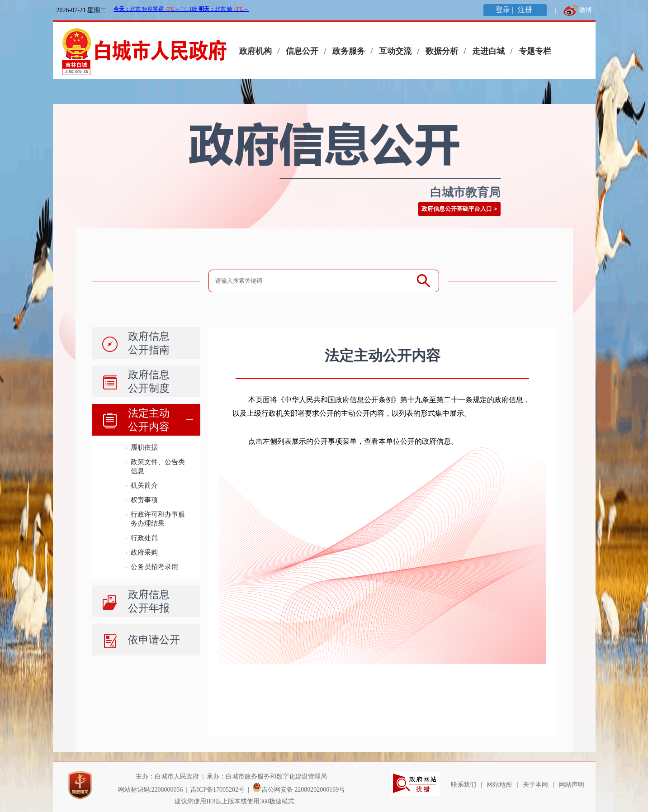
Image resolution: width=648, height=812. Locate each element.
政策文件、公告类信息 (158, 466)
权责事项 (144, 500)
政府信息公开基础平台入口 (457, 209)
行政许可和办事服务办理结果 (158, 519)
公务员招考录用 (154, 567)
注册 (526, 10)
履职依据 (144, 447)
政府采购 (144, 552)
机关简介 (144, 485)
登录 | (506, 10)
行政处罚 (144, 538)
